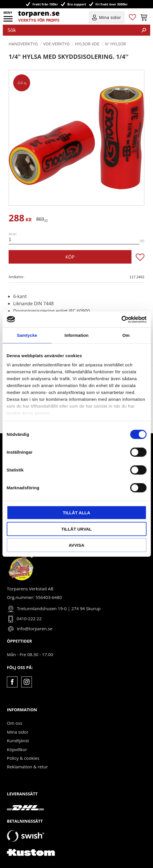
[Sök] (144, 30)
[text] (20, 219)
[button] (8, 21)
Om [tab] (126, 335)
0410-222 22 (29, 618)
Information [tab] (77, 335)
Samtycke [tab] (27, 335)
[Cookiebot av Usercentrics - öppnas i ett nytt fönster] (121, 319)
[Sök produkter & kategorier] (70, 30)
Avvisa (76, 545)
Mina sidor (18, 732)
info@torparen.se (35, 629)
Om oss (14, 723)
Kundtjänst (18, 741)
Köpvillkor (17, 749)
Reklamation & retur (27, 767)
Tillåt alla (76, 513)
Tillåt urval (76, 529)
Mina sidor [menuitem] (110, 17)
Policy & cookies (23, 758)
